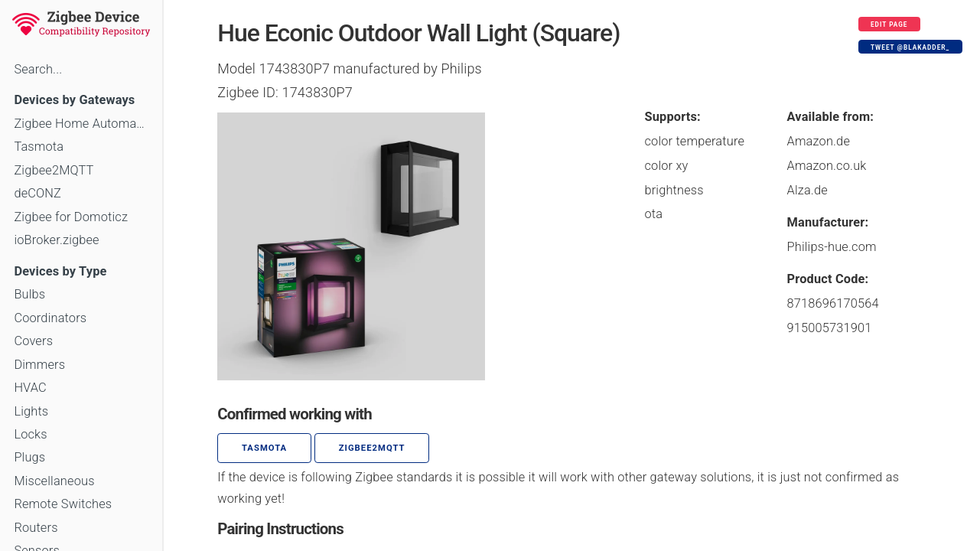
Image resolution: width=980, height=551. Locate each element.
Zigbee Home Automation (81, 124)
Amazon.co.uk (827, 166)
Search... (38, 69)
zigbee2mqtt (372, 448)
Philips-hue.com (832, 247)
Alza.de (807, 190)
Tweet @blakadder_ (910, 47)
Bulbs (29, 294)
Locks (30, 434)
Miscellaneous (54, 481)
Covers (33, 341)
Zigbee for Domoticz (71, 217)
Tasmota (39, 147)
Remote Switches (63, 504)
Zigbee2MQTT (54, 170)
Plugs (29, 457)
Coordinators (50, 318)
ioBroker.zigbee (56, 240)
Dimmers (39, 365)
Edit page (889, 24)
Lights (31, 411)
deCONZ (37, 193)
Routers (36, 528)
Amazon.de (819, 141)
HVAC (30, 388)
